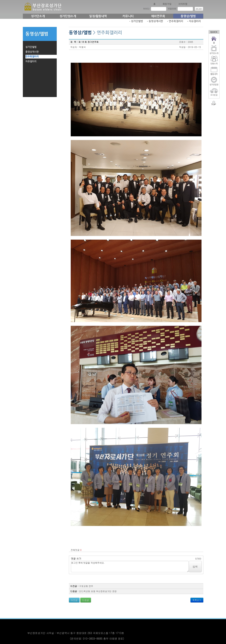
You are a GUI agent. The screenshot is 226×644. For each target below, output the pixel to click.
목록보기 (197, 600)
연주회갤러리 (32, 57)
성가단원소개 (68, 16)
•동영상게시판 (155, 21)
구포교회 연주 (86, 586)
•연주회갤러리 (175, 21)
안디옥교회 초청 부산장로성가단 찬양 (98, 591)
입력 (195, 567)
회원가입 (167, 4)
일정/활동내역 (98, 16)
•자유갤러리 (194, 21)
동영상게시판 (32, 52)
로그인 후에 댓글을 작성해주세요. (130, 567)
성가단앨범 (31, 47)
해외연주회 (158, 16)
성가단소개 (38, 16)
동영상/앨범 (188, 16)
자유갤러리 (31, 61)
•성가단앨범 (136, 21)
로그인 (199, 9)
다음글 (86, 600)
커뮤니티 (128, 16)
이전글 (74, 600)
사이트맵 (183, 4)
